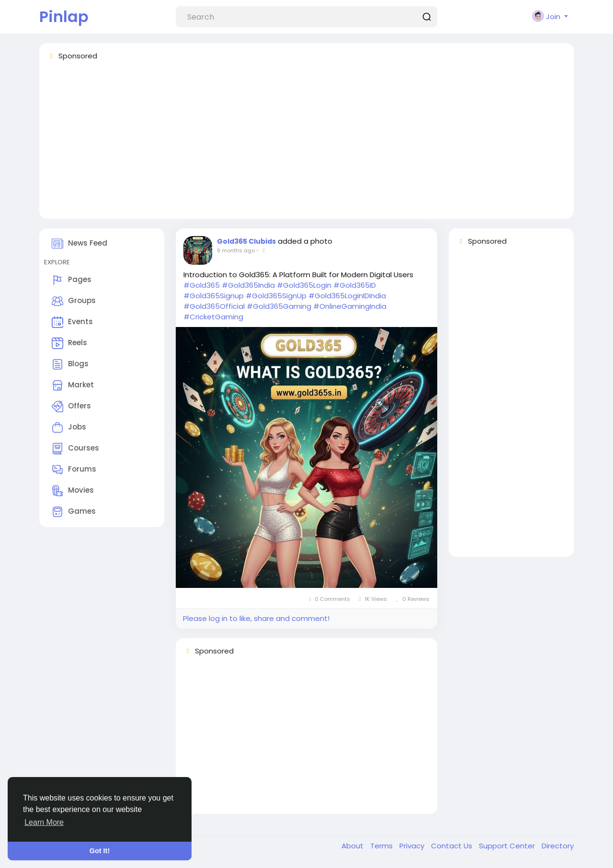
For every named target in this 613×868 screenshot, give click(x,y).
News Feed (79, 244)
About (353, 846)
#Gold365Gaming (279, 306)
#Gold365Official (214, 306)
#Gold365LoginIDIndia (347, 296)
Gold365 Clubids (246, 241)
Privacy (413, 846)
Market (73, 385)
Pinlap (64, 17)
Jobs (69, 428)
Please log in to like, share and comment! (256, 618)
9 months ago (236, 250)
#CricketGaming (213, 317)
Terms (382, 846)
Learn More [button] (44, 822)
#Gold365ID (355, 285)
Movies (73, 491)
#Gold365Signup (214, 296)
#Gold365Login (304, 285)
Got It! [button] (100, 851)
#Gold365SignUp (276, 296)
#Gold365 (202, 285)
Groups (74, 301)
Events (72, 322)
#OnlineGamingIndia (350, 306)
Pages (72, 280)
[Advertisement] (306, 144)
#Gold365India (248, 285)
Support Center (508, 846)
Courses (75, 449)
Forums (74, 470)
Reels (69, 343)
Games (74, 512)
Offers (71, 406)
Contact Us (453, 846)
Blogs (70, 364)
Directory (558, 846)
